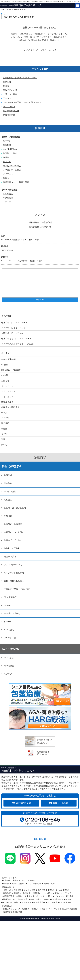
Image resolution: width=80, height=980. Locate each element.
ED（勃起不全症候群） (12, 370)
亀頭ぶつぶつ (7, 402)
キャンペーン (7, 386)
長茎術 (4, 434)
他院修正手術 (10, 556)
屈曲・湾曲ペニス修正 (14, 581)
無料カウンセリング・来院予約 (16, 909)
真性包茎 (8, 500)
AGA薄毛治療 (39, 903)
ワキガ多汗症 (10, 638)
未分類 (4, 429)
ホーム (4, 10)
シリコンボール (8, 391)
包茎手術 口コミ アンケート (15, 328)
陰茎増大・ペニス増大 (14, 532)
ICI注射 (5, 375)
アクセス (7, 98)
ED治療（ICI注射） (12, 613)
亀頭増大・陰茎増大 (10, 407)
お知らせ (5, 381)
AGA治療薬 (8, 198)
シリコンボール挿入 (12, 170)
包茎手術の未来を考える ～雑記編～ (18, 344)
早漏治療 (8, 516)
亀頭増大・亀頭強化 (13, 524)
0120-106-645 (7, 250)
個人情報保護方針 (11, 111)
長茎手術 (7, 162)
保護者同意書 (9, 115)
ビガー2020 (9, 622)
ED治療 (5, 365)
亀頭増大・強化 (10, 153)
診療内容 (7, 82)
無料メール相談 (39, 909)
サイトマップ (9, 107)
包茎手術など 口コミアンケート (18, 339)
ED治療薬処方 (10, 597)
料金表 (6, 86)
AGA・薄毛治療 (8, 359)
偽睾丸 (6, 178)
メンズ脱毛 (9, 630)
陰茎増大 (7, 157)
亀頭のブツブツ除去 (12, 166)
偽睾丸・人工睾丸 (12, 548)
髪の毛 (4, 445)
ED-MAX (8, 605)
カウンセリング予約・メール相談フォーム (22, 102)
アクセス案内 (49, 884)
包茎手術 (7, 141)
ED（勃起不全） (11, 149)
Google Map (40, 300)
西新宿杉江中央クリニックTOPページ (20, 78)
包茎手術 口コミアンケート (14, 323)
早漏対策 (7, 145)
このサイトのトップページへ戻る (41, 50)
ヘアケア (7, 202)
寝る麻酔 (5, 423)
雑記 (3, 439)
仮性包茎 (8, 483)
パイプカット (9, 174)
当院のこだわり (10, 90)
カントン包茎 (10, 491)
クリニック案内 (10, 94)
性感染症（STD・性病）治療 (16, 182)
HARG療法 (8, 194)
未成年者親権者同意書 (13, 912)
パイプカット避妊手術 (14, 573)
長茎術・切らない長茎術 (15, 508)
